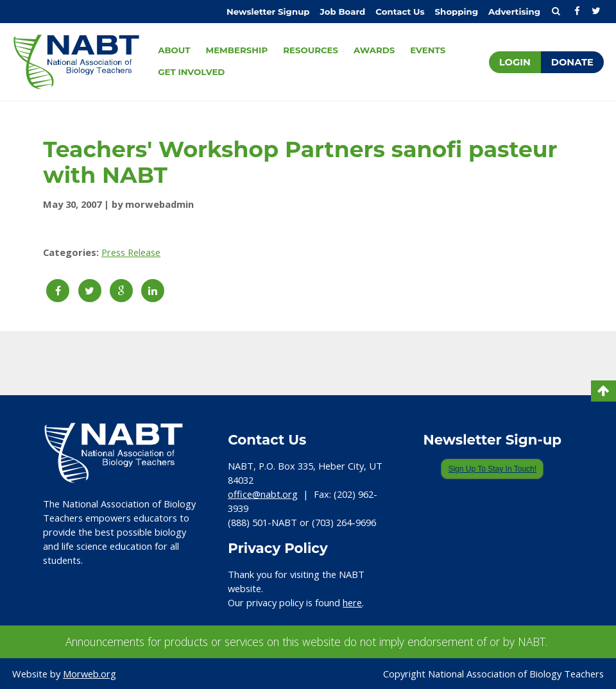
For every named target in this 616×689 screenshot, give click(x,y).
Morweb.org (90, 674)
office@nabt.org (263, 494)
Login (515, 62)
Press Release (131, 252)
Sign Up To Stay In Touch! (492, 469)
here (352, 602)
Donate (572, 62)
